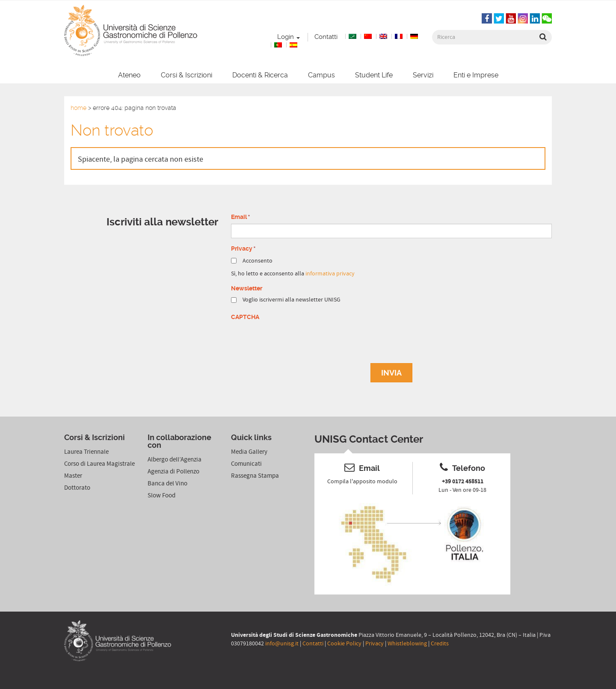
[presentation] (296, 340)
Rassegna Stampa (255, 476)
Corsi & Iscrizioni (187, 75)
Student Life (374, 75)
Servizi (423, 75)
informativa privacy (330, 274)
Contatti (326, 37)
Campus (321, 75)
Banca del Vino (167, 483)
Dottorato (77, 488)
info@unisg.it (282, 644)
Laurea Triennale (86, 452)
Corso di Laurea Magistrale (99, 464)
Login (289, 37)
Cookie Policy (344, 644)
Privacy (375, 644)
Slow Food (161, 495)
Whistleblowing (407, 644)
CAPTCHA (245, 317)
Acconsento (258, 261)
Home (78, 108)
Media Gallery (249, 452)
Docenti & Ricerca (260, 75)
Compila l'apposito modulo (362, 482)
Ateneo (129, 75)
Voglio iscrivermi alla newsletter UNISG (292, 300)
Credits (440, 644)
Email (241, 217)
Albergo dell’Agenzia (175, 460)
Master (73, 476)
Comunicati (246, 464)
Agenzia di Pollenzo (173, 472)
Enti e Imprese (476, 75)
